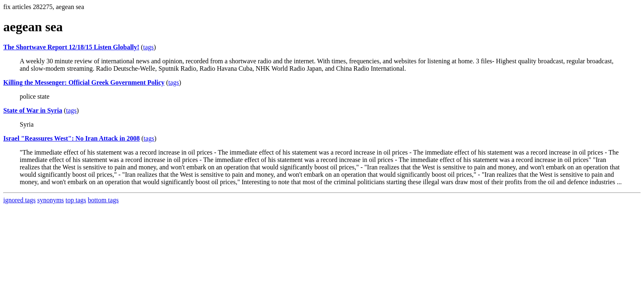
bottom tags (103, 200)
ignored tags (20, 200)
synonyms (51, 200)
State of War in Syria (33, 110)
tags (148, 47)
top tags (76, 200)
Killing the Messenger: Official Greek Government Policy (84, 82)
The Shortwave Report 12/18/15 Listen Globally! (71, 47)
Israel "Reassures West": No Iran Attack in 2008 (71, 138)
